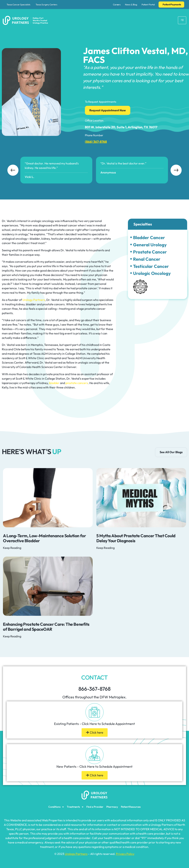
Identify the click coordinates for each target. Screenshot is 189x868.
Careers (117, 5)
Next (176, 170)
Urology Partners (34, 300)
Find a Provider (95, 807)
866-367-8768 (94, 689)
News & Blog (131, 5)
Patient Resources (131, 807)
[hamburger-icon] (182, 20)
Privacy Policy (125, 854)
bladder (54, 383)
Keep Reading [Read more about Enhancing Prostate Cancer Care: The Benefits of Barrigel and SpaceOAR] (12, 636)
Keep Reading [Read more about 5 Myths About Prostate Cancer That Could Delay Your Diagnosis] (105, 548)
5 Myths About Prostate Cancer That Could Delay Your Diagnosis (136, 538)
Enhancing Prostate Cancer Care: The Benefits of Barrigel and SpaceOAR (46, 627)
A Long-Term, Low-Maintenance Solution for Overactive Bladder (44, 538)
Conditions (56, 807)
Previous (13, 170)
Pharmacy (112, 807)
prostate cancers (77, 383)
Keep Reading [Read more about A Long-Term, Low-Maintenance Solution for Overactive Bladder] (12, 548)
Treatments (75, 807)
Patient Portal (148, 5)
